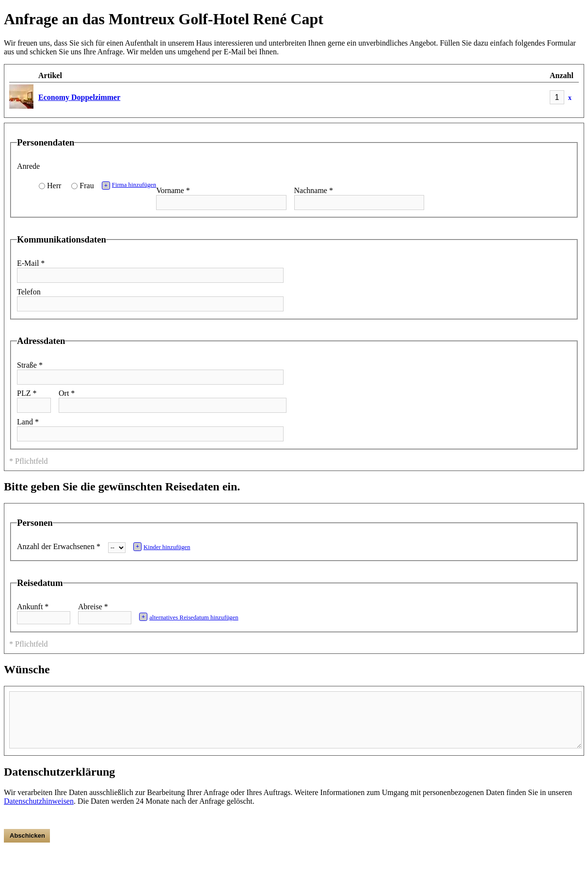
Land (28, 422)
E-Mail (31, 263)
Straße (30, 365)
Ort (67, 393)
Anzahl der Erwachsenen (59, 546)
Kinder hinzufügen (162, 546)
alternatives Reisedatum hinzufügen (189, 617)
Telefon (29, 292)
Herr (54, 186)
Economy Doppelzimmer (79, 97)
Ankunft (33, 607)
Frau (87, 186)
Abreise (93, 607)
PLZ (27, 393)
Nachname (314, 190)
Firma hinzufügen (129, 186)
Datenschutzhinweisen (39, 801)
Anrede (28, 166)
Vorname (173, 190)
